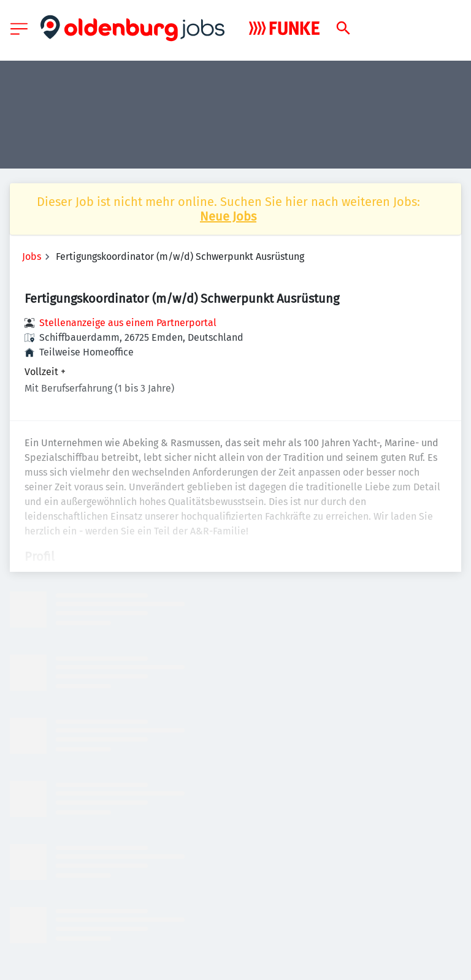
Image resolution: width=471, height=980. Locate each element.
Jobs (32, 256)
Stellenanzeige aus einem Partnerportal (128, 323)
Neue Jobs (228, 216)
